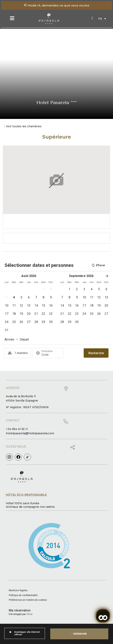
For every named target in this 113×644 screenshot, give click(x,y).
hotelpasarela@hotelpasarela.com (30, 433)
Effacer (98, 265)
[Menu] (12, 18)
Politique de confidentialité (23, 595)
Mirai (30, 614)
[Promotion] (51, 355)
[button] (44, 289)
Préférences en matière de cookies (28, 600)
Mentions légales (18, 590)
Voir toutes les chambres (24, 126)
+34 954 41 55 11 (17, 429)
